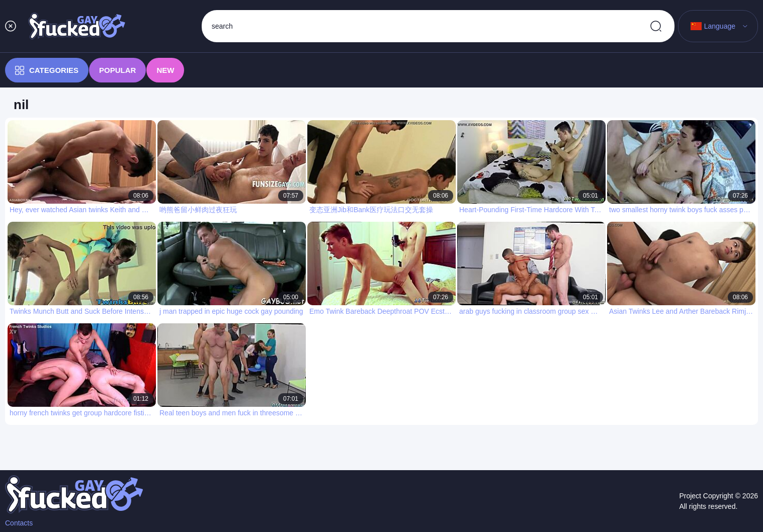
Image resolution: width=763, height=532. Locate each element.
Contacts (19, 523)
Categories (47, 70)
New (165, 70)
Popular (117, 70)
